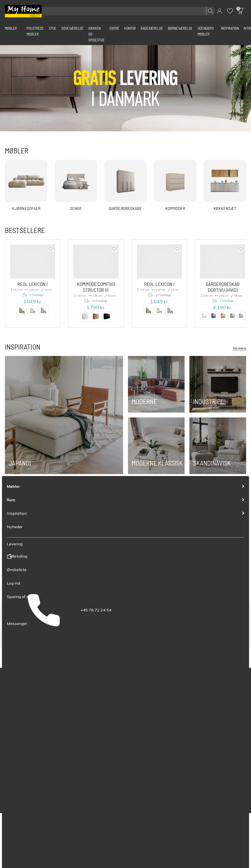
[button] (220, 11)
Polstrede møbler (20, 712)
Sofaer (11, 719)
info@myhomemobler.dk (149, 739)
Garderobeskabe (19, 747)
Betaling (72, 719)
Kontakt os (75, 747)
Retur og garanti (79, 733)
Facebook (189, 713)
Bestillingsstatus (79, 726)
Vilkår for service (202, 792)
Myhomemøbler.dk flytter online (92, 754)
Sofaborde (14, 733)
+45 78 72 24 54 (143, 725)
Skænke (12, 726)
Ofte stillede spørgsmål (85, 740)
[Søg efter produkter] (128, 11)
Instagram (189, 723)
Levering (73, 712)
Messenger (138, 746)
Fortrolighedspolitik (170, 792)
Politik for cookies (233, 792)
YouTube (202, 713)
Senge (10, 740)
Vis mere (239, 348)
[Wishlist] (230, 11)
